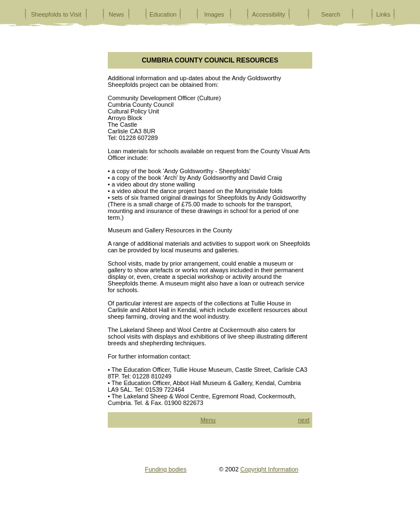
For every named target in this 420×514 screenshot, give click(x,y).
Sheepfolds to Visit (56, 14)
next (304, 420)
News (117, 14)
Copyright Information (269, 469)
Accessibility (269, 14)
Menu (208, 420)
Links (384, 14)
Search (331, 14)
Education (163, 14)
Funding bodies (166, 469)
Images (214, 14)
